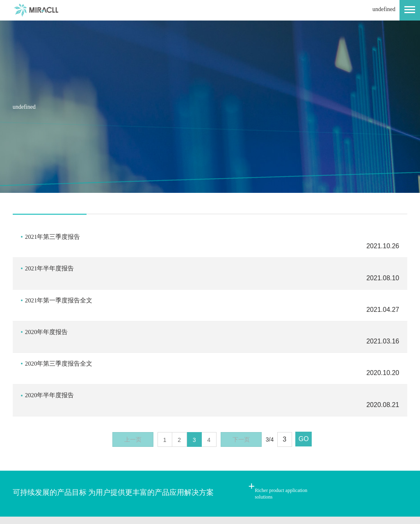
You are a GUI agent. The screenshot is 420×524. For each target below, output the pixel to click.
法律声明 (104, 475)
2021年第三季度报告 (55, 237)
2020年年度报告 (48, 305)
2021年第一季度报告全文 (61, 282)
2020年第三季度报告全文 (61, 327)
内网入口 (144, 475)
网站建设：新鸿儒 (218, 489)
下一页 (241, 385)
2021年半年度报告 (51, 260)
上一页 (133, 385)
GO (304, 384)
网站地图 (64, 475)
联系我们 (24, 475)
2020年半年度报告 (51, 350)
